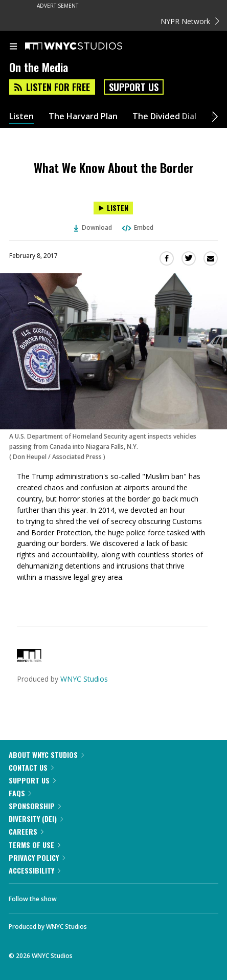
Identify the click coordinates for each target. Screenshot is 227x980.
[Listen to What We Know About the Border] (113, 208)
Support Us (134, 87)
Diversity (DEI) (36, 819)
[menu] (13, 47)
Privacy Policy (37, 857)
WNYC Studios (84, 679)
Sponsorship (35, 806)
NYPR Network (190, 21)
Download (93, 227)
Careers (26, 831)
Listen (21, 116)
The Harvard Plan (83, 116)
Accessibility (35, 870)
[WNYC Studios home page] (86, 47)
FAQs (20, 793)
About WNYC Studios (46, 755)
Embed (137, 227)
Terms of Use (35, 845)
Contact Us (31, 767)
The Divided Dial (164, 116)
